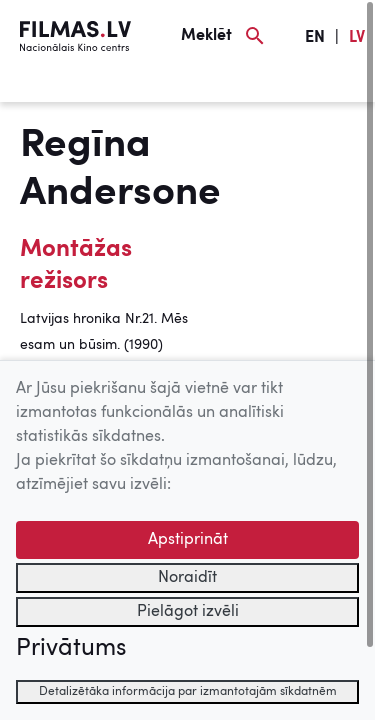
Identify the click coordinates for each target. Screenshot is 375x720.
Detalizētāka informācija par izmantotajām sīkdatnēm (188, 692)
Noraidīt (187, 578)
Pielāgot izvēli (188, 612)
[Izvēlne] (50, 87)
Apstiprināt (188, 540)
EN (315, 38)
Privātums (71, 649)
